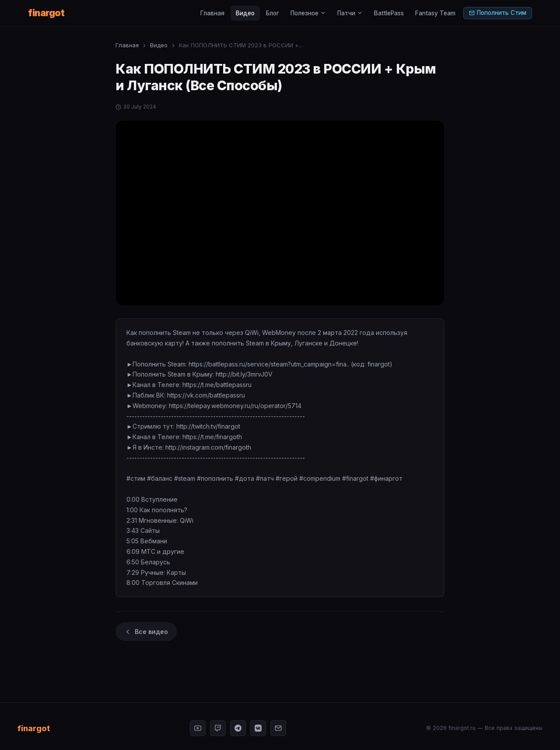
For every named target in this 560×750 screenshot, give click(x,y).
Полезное (308, 13)
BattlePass (389, 13)
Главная (212, 13)
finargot (46, 13)
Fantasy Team (435, 13)
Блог (273, 13)
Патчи (350, 13)
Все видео (146, 632)
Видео (245, 13)
